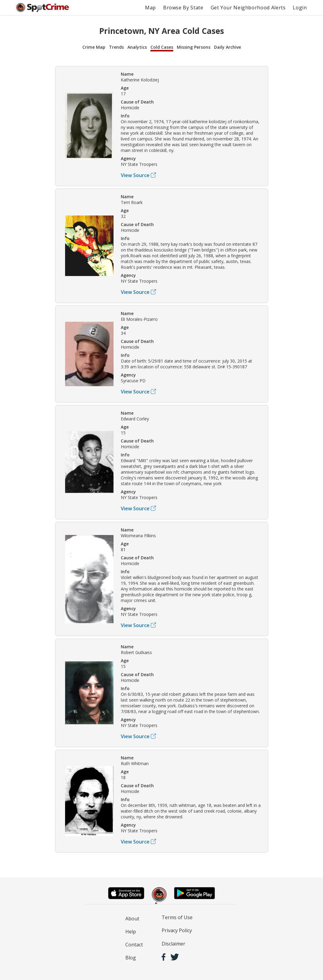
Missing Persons (194, 47)
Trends (116, 47)
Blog (131, 958)
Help (131, 932)
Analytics (137, 47)
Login (300, 8)
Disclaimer (173, 944)
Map (150, 8)
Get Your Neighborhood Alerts (248, 8)
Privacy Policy (177, 930)
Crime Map (94, 47)
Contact (134, 945)
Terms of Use (177, 917)
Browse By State (183, 8)
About (132, 919)
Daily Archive (227, 47)
